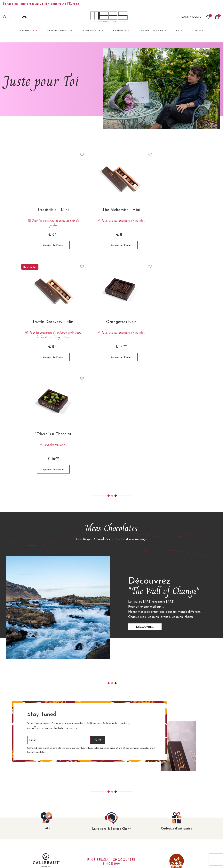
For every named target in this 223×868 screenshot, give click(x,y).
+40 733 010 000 (21, 831)
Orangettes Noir (50, 323)
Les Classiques (69, 802)
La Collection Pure (72, 813)
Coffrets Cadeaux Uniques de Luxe (83, 818)
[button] (50, 245)
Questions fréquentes (185, 797)
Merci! (119, 802)
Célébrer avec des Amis (131, 807)
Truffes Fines (68, 807)
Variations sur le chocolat (77, 824)
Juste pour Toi (124, 813)
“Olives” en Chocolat (111, 323)
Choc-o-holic (123, 818)
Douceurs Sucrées (71, 829)
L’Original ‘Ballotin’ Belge (76, 797)
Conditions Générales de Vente (192, 807)
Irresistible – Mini (50, 210)
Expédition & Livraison (186, 802)
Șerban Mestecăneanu (175, 856)
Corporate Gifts (126, 824)
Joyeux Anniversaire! (129, 797)
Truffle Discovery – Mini (173, 210)
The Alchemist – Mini (111, 210)
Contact (176, 818)
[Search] (5, 17)
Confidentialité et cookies (188, 813)
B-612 (197, 856)
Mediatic (150, 856)
